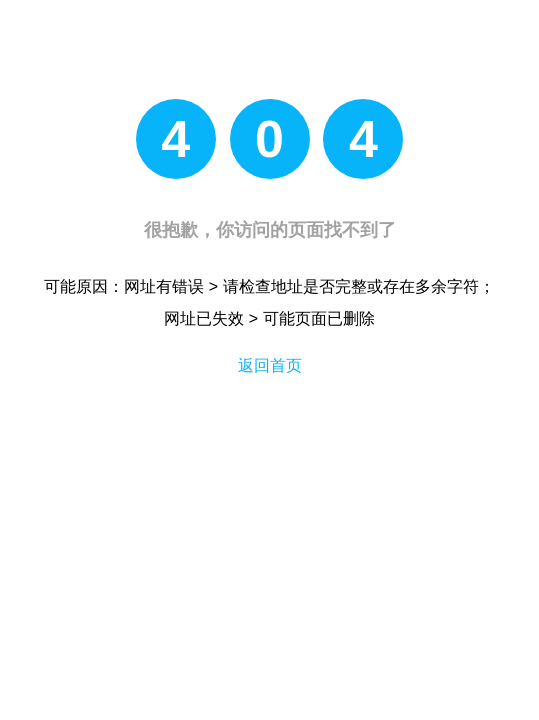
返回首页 (270, 365)
